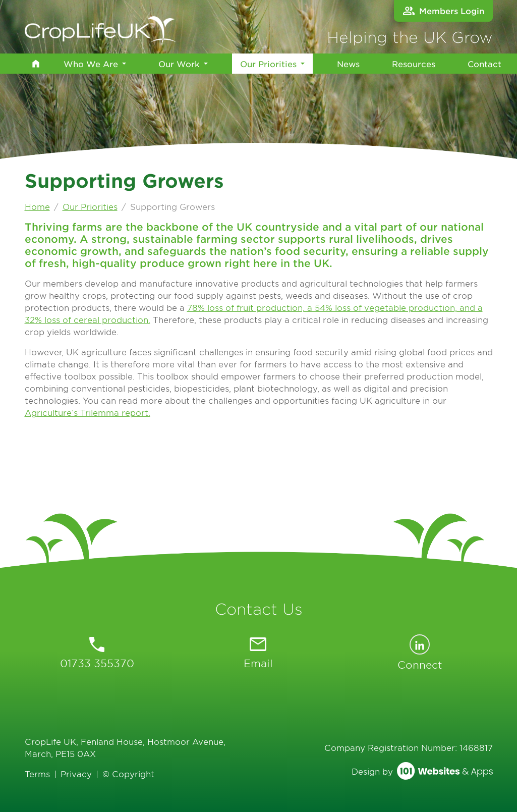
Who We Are (91, 64)
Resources (414, 64)
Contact (484, 64)
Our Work (179, 64)
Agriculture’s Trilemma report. (88, 412)
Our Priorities (268, 63)
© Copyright (128, 774)
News (348, 64)
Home (37, 206)
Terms (37, 774)
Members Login (443, 11)
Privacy (76, 774)
